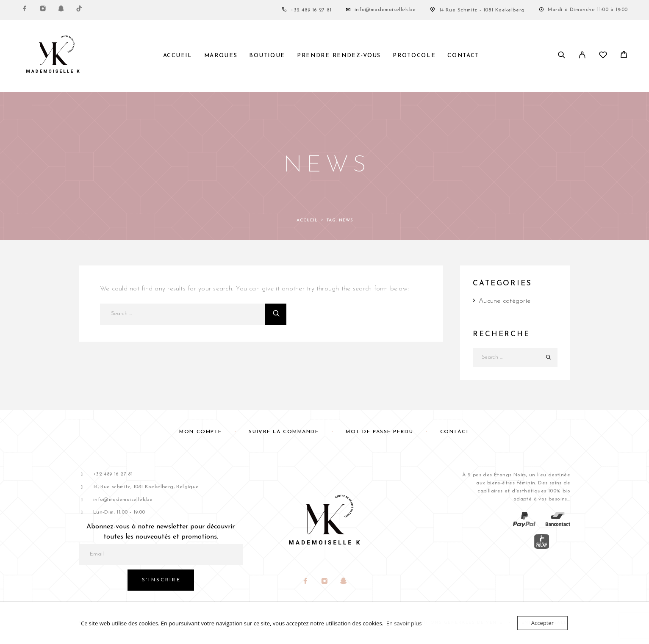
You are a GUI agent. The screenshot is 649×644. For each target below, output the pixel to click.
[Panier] (624, 57)
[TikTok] (79, 10)
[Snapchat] (61, 10)
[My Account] (582, 56)
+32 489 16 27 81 (311, 10)
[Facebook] (25, 10)
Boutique (267, 56)
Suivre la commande (284, 432)
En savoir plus (404, 623)
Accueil (178, 56)
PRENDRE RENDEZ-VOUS (339, 56)
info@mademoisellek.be (385, 10)
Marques (221, 56)
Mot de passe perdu (379, 432)
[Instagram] (43, 10)
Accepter (542, 623)
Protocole (414, 56)
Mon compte (201, 432)
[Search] (562, 56)
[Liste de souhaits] (603, 57)
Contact (463, 56)
